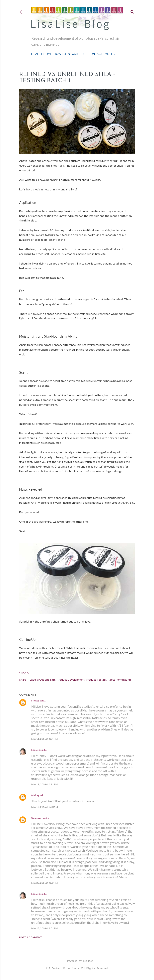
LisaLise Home (42, 54)
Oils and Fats (47, 680)
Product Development (71, 680)
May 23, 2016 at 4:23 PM (44, 883)
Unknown (37, 818)
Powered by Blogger (77, 961)
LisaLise (36, 750)
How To (60, 54)
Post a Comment (31, 937)
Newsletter (77, 54)
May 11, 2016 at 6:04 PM (44, 739)
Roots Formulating (119, 680)
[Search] (132, 11)
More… (110, 54)
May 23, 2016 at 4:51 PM (44, 928)
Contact (96, 54)
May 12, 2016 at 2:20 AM (45, 807)
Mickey (35, 701)
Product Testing (96, 680)
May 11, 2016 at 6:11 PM (44, 784)
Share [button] (23, 680)
